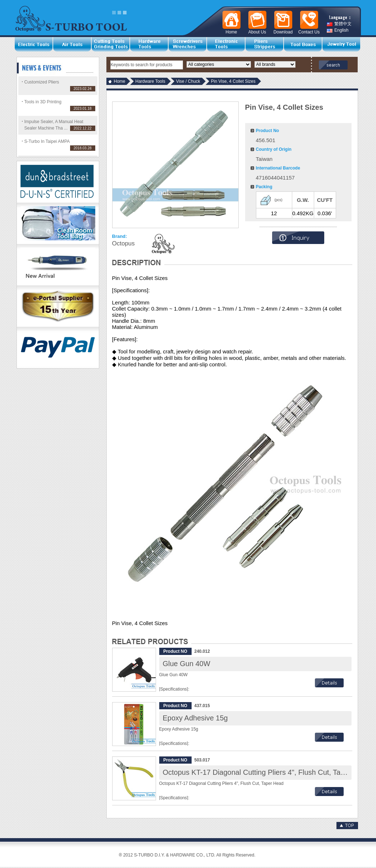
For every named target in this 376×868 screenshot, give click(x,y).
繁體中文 (339, 24)
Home (120, 81)
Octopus (123, 243)
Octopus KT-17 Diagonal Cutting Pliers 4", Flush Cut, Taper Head (267, 772)
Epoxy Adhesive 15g (195, 718)
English (338, 30)
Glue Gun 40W (187, 664)
